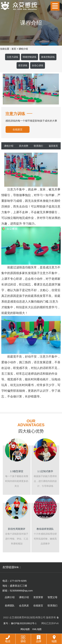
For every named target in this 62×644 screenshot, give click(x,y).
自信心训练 (38, 65)
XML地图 (37, 629)
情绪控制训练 (30, 57)
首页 (14, 49)
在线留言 (18, 129)
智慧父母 (52, 597)
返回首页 (53, 146)
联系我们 (38, 146)
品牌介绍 (10, 597)
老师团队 (10, 606)
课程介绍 (23, 49)
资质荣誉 (38, 597)
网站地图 (25, 629)
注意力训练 (12, 57)
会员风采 (24, 606)
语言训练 (23, 65)
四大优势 (24, 146)
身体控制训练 (48, 57)
